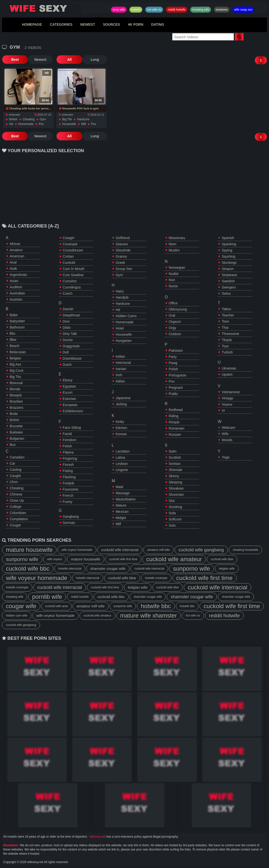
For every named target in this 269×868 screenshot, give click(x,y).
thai (225, 328)
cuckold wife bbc (28, 568)
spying (227, 250)
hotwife (136, 10)
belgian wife (227, 569)
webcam (228, 428)
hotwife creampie (156, 578)
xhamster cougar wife (108, 568)
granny (121, 256)
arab (13, 269)
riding (174, 416)
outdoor (175, 334)
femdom (70, 440)
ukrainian (229, 368)
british (13, 119)
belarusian (18, 352)
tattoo (226, 309)
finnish (68, 465)
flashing (69, 477)
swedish (228, 281)
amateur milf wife (158, 550)
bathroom (17, 327)
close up (17, 500)
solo (172, 525)
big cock (17, 371)
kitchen (121, 428)
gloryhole (123, 250)
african (15, 244)
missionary (177, 238)
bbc (13, 333)
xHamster (13, 115)
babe (14, 315)
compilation (19, 519)
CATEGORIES (61, 24)
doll (66, 352)
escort (68, 393)
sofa (172, 513)
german (69, 523)
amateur (16, 250)
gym (43, 119)
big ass (15, 364)
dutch (67, 365)
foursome (71, 489)
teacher (228, 315)
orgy (172, 328)
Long (92, 60)
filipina (68, 452)
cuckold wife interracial (120, 550)
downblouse (72, 358)
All (67, 60)
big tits (67, 119)
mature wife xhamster (149, 615)
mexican (122, 512)
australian (17, 293)
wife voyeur (55, 559)
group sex (124, 269)
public (173, 394)
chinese (16, 494)
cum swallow (73, 275)
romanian (177, 428)
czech (68, 293)
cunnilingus (72, 287)
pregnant (176, 388)
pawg (173, 363)
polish (173, 369)
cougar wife (21, 606)
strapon (228, 269)
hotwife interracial (70, 569)
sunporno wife (22, 559)
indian (120, 356)
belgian (15, 358)
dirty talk (70, 334)
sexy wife (119, 10)
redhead (176, 410)
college (15, 507)
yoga (225, 457)
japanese (123, 398)
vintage (227, 398)
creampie (70, 244)
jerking (121, 404)
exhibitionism (73, 411)
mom (173, 244)
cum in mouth (74, 269)
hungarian (124, 341)
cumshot (70, 281)
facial (67, 434)
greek (120, 263)
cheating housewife (245, 550)
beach (15, 346)
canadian (17, 457)
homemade (26, 124)
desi (66, 321)
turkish (227, 352)
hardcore (83, 119)
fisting (68, 471)
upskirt (227, 374)
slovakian (176, 488)
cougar (15, 525)
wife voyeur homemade (77, 550)
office (173, 303)
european (70, 405)
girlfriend (123, 238)
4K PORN (136, 24)
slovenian (176, 495)
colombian (18, 513)
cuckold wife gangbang (201, 550)
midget (121, 518)
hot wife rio (154, 10)
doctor (68, 340)
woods (227, 440)
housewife (69, 124)
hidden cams (126, 316)
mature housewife (29, 550)
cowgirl (69, 238)
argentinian (18, 275)
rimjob (174, 422)
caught (15, 476)
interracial (123, 363)
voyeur (227, 404)
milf (84, 124)
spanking (229, 244)
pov (41, 124)
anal (13, 262)
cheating (29, 119)
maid (119, 487)
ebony (68, 380)
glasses (122, 244)
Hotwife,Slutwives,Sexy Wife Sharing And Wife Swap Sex (41, 8)
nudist (174, 274)
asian (14, 281)
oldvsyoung (178, 309)
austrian (16, 299)
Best (14, 60)
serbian (175, 464)
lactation (123, 451)
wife (225, 434)
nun (172, 280)
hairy (120, 291)
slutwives (222, 10)
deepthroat (71, 315)
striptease (229, 275)
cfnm (14, 482)
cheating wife (201, 10)
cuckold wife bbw (222, 559)
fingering (70, 458)
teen (225, 321)
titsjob (227, 340)
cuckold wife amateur (174, 559)
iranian (121, 369)
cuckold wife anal (56, 606)
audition (16, 287)
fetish (67, 446)
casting (15, 470)
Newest (39, 60)
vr (223, 411)
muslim (174, 250)
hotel (120, 328)
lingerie (122, 470)
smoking (175, 507)
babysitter (17, 321)
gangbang (71, 517)
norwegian (177, 268)
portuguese (178, 375)
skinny (174, 476)
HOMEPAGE (32, 24)
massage (123, 493)
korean (121, 434)
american (17, 256)
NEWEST (88, 24)
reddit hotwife (176, 10)
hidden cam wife (17, 616)
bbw (13, 340)
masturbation (126, 499)
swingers (229, 287)
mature (121, 505)
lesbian (122, 464)
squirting (228, 256)
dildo (67, 328)
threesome (230, 334)
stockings (229, 263)
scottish (175, 457)
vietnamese (231, 392)
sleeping (176, 482)
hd (11, 124)
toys (225, 346)
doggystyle (71, 346)
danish (68, 309)
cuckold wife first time (123, 559)
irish (119, 375)
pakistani (176, 351)
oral (172, 315)
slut (172, 501)
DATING (158, 24)
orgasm (175, 322)
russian (175, 434)
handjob (122, 297)
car (12, 463)
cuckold (69, 263)
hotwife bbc (156, 606)
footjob (69, 483)
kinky (120, 422)
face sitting (72, 428)
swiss (226, 293)
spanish (228, 238)
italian (120, 381)
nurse (173, 286)
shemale (176, 470)
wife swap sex (243, 10)
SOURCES (112, 24)
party (173, 357)
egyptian (69, 386)
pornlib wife (47, 597)
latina (120, 457)
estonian (69, 399)
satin (173, 451)
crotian (68, 256)
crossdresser (73, 250)
